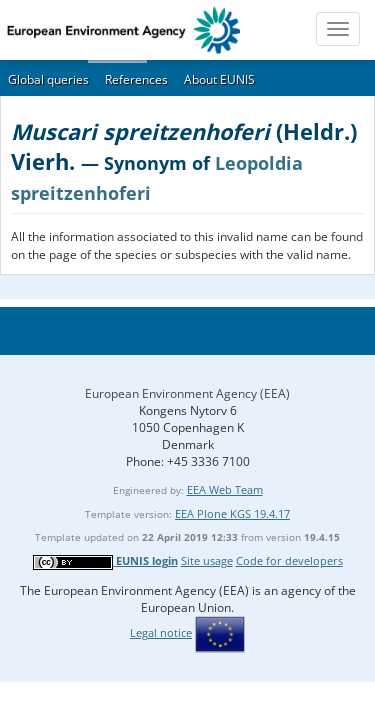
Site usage (207, 560)
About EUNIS (219, 79)
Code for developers (289, 560)
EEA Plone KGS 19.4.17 (232, 513)
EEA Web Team (225, 489)
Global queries (48, 79)
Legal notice (161, 632)
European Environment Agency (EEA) (187, 393)
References (136, 79)
